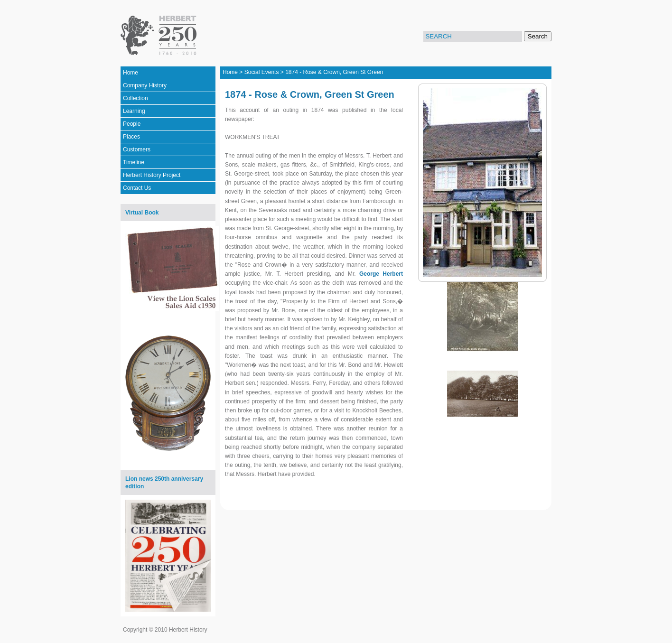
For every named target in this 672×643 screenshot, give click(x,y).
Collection (135, 98)
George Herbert (381, 274)
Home (131, 73)
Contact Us (137, 188)
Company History (145, 85)
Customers (137, 149)
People (132, 124)
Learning (134, 111)
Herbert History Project (152, 175)
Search (538, 36)
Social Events (262, 72)
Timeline (134, 162)
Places (131, 137)
